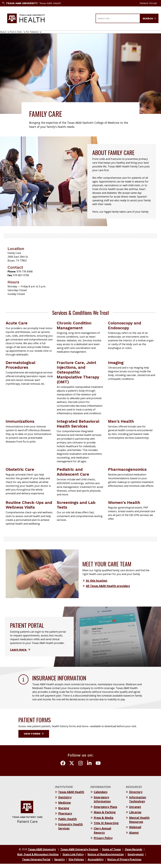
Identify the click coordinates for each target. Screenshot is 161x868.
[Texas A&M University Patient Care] (26, 18)
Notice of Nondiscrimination (106, 859)
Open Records (133, 854)
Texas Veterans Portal (36, 864)
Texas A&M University (20, 3)
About (6, 34)
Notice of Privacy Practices (124, 864)
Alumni (134, 837)
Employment (136, 859)
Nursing (64, 812)
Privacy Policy (103, 842)
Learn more (19, 654)
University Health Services (70, 830)
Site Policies (76, 864)
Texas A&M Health (50, 3)
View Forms (34, 738)
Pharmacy (65, 818)
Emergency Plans (105, 811)
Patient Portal (148, 3)
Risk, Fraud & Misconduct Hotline (38, 859)
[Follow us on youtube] (98, 768)
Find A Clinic (25, 34)
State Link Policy (73, 859)
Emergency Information (102, 803)
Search (149, 18)
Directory (136, 796)
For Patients (47, 34)
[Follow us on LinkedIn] (89, 768)
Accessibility (96, 864)
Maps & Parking (105, 816)
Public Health (67, 823)
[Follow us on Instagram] (80, 768)
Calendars (101, 796)
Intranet (135, 811)
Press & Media (104, 822)
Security (59, 864)
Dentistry (65, 801)
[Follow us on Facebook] (63, 768)
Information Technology (138, 803)
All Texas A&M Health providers (108, 590)
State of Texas (112, 854)
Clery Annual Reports (102, 835)
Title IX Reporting (106, 827)
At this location (97, 585)
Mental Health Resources (139, 824)
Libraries (135, 816)
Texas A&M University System (79, 854)
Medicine (64, 807)
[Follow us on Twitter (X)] (72, 768)
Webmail (135, 831)
